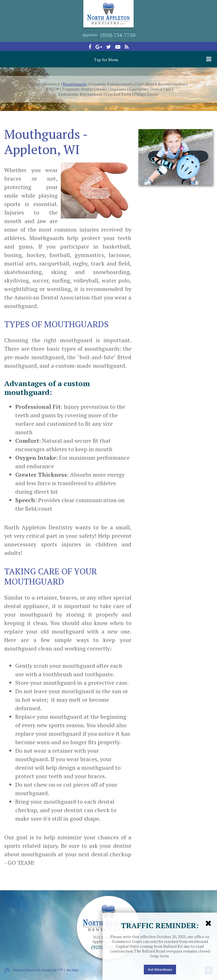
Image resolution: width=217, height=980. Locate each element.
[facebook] (90, 47)
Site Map (72, 970)
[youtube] (118, 47)
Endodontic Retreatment (80, 94)
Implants (118, 89)
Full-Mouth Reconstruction (161, 84)
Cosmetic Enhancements (112, 84)
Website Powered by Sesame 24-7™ (33, 970)
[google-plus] (99, 47)
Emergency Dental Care (150, 89)
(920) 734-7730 (118, 35)
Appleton (90, 35)
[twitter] (109, 47)
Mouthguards (75, 84)
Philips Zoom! (146, 94)
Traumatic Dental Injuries (84, 89)
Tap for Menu (153, 59)
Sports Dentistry (45, 84)
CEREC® (51, 89)
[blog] (127, 47)
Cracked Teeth (118, 94)
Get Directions (160, 969)
